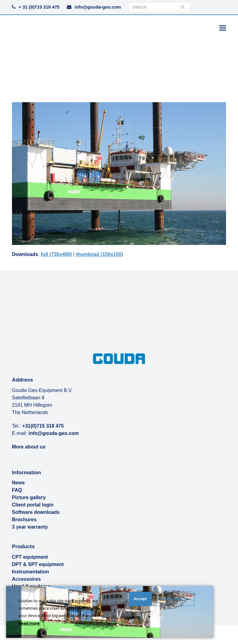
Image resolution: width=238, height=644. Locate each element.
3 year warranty (30, 527)
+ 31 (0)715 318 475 (39, 7)
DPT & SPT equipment (38, 564)
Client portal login (33, 505)
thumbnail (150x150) (99, 254)
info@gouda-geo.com (98, 7)
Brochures (24, 520)
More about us (29, 447)
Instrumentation (31, 572)
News (18, 483)
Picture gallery (29, 497)
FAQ (17, 490)
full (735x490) (56, 254)
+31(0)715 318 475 (43, 426)
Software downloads (36, 512)
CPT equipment (30, 557)
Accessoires (26, 579)
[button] (223, 28)
